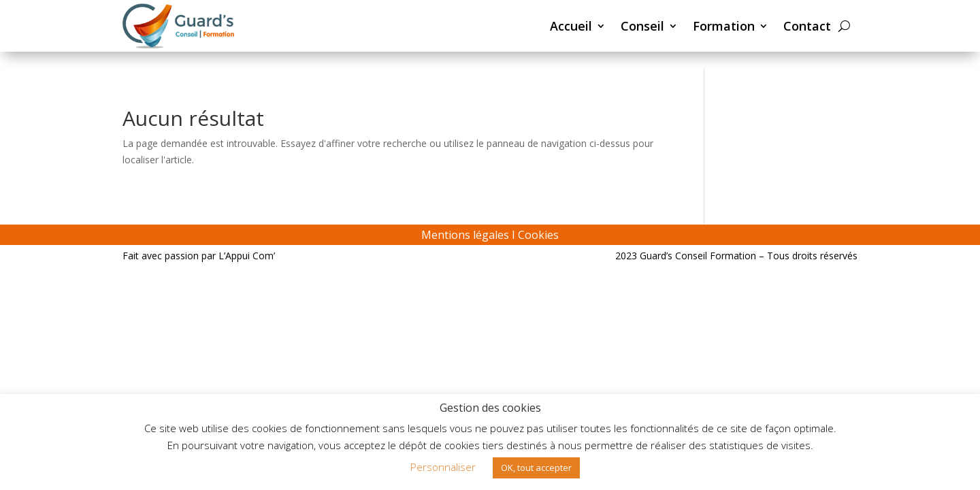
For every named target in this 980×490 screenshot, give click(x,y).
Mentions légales (465, 235)
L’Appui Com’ (247, 256)
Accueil (571, 26)
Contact (807, 26)
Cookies (538, 235)
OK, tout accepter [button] (536, 468)
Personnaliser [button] (443, 467)
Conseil (642, 26)
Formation (724, 26)
